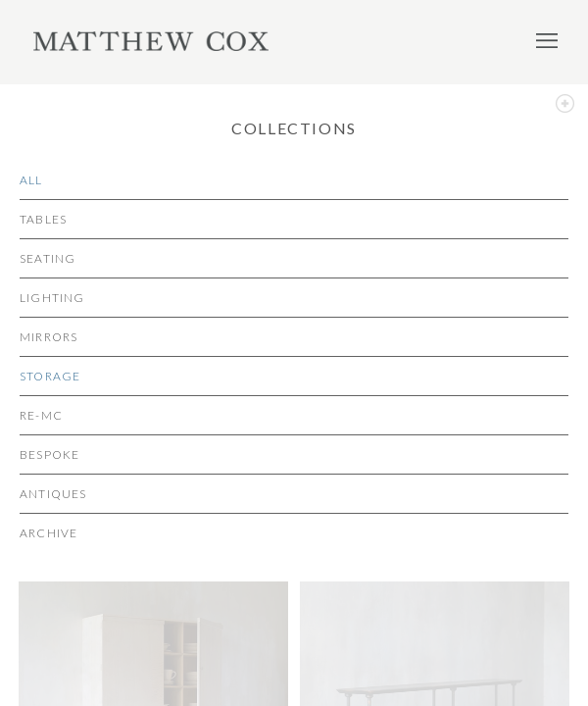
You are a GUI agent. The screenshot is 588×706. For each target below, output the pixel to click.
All (31, 180)
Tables (43, 219)
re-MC (41, 415)
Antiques (53, 494)
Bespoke (49, 454)
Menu (547, 40)
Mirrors (49, 337)
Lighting (52, 298)
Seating (48, 258)
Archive (49, 533)
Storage (50, 376)
